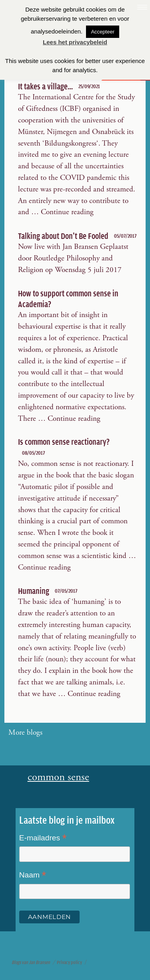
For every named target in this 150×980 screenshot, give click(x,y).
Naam (33, 875)
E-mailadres (43, 838)
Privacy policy (69, 962)
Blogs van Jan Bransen (31, 962)
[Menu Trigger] (142, 8)
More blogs (25, 733)
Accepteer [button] (103, 32)
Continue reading (67, 212)
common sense (58, 778)
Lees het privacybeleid (75, 42)
